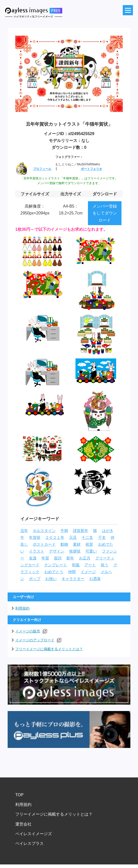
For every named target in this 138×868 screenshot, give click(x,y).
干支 (102, 538)
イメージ (88, 572)
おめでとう (54, 572)
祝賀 (89, 544)
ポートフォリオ (91, 169)
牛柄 (64, 531)
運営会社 (23, 824)
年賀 (45, 558)
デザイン (57, 551)
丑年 (24, 531)
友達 (33, 558)
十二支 (87, 538)
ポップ (35, 579)
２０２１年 (55, 538)
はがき (108, 531)
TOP (19, 795)
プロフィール (42, 169)
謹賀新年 (81, 531)
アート (90, 565)
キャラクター (73, 579)
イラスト (37, 551)
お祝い (51, 579)
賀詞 (58, 558)
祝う (104, 565)
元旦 (73, 538)
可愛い (91, 551)
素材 (77, 544)
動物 (64, 544)
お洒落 (95, 579)
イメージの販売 (31, 631)
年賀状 (35, 538)
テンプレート (56, 565)
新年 (70, 558)
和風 (76, 565)
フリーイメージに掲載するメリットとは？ (49, 649)
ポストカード (44, 544)
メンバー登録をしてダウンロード (105, 213)
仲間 (72, 572)
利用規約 (22, 608)
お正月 (85, 558)
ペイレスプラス (29, 843)
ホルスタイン (44, 531)
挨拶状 (75, 551)
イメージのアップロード (38, 640)
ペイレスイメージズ (34, 834)
